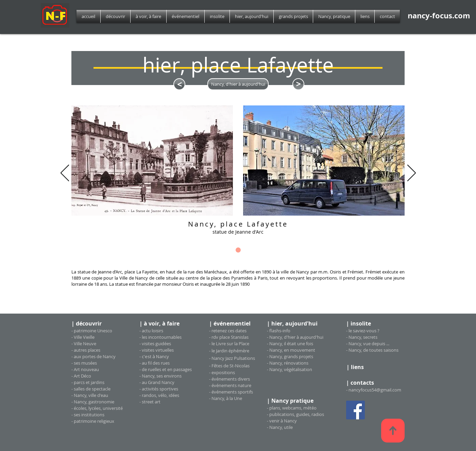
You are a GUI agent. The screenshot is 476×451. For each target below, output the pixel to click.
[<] (179, 84)
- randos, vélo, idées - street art (159, 398)
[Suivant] (412, 173)
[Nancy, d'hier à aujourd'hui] (238, 84)
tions (230, 372)
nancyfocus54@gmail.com (375, 390)
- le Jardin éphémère (229, 351)
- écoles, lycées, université (97, 408)
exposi (218, 372)
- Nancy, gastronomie (93, 402)
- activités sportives (159, 389)
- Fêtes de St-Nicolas (229, 366)
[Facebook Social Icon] (355, 410)
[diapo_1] (238, 250)
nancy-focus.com (439, 15)
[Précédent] (65, 173)
